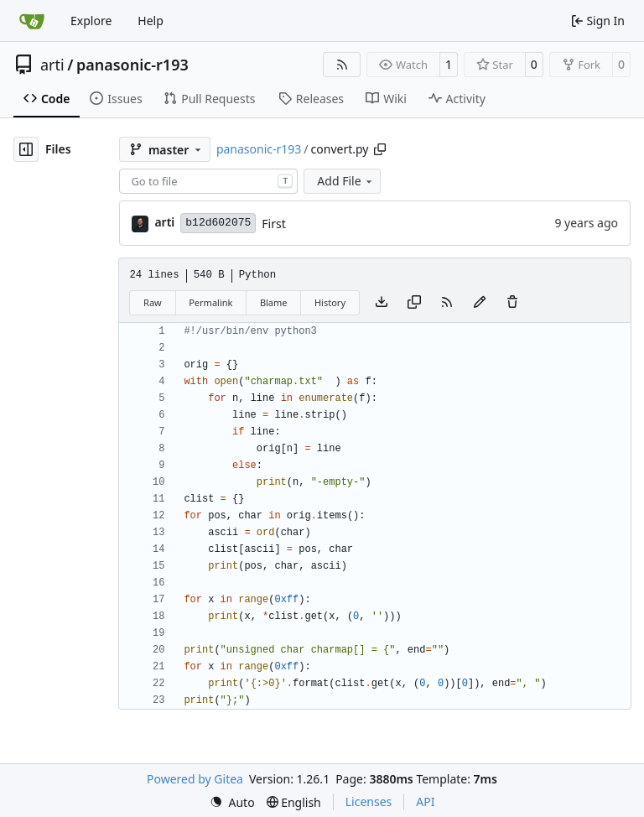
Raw (153, 302)
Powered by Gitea (195, 779)
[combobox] (208, 181)
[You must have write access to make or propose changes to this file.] (512, 303)
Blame (274, 302)
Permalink (210, 302)
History (330, 302)
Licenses (369, 801)
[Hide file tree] (26, 149)
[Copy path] (380, 149)
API (425, 801)
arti (52, 65)
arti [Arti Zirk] (164, 222)
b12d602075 (218, 223)
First (273, 224)
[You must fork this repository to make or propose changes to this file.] (480, 303)
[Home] (32, 21)
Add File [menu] (345, 181)
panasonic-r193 (132, 65)
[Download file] (382, 303)
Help (151, 21)
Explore (91, 21)
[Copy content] (414, 303)
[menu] (232, 802)
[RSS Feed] (342, 65)
